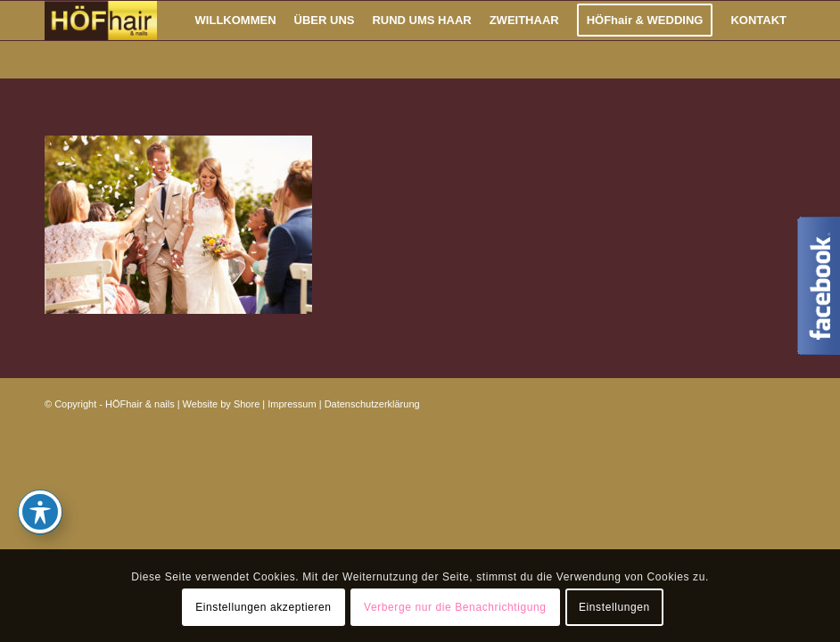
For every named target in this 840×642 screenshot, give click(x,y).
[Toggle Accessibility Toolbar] (40, 512)
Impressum (292, 404)
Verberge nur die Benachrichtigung (455, 607)
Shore (247, 404)
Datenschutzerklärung (372, 404)
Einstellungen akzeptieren (263, 607)
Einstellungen (614, 607)
